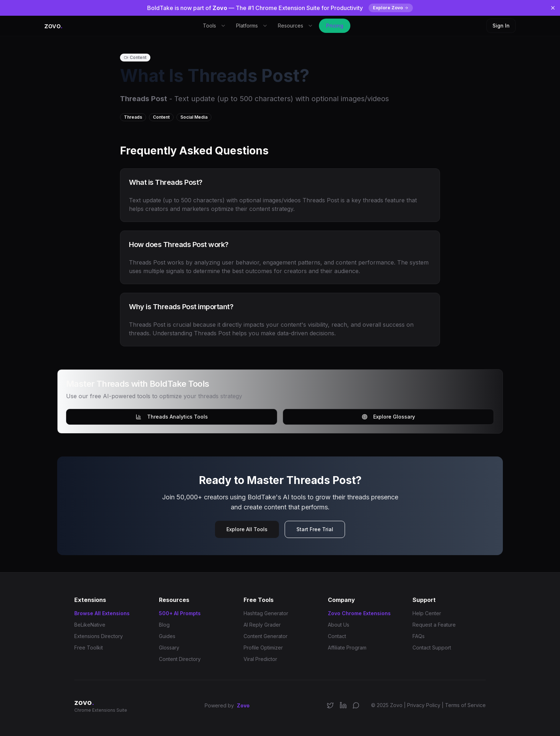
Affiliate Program (347, 648)
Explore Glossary (388, 417)
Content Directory (180, 659)
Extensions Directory (99, 636)
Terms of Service (465, 705)
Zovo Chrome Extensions (359, 613)
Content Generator (266, 636)
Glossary (169, 648)
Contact (337, 636)
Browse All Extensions (102, 613)
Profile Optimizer (263, 648)
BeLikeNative (90, 625)
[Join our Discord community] (356, 705)
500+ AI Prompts (180, 613)
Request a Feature (434, 625)
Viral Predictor (260, 659)
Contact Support (432, 648)
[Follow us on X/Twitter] (330, 705)
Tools (214, 26)
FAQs (419, 636)
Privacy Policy (424, 705)
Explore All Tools (247, 529)
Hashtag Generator (266, 613)
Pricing (335, 26)
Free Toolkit (89, 648)
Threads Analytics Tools (172, 417)
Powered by (227, 706)
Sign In (501, 26)
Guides (167, 636)
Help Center (427, 613)
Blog (164, 625)
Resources (296, 26)
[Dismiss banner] (553, 8)
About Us (339, 625)
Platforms (252, 26)
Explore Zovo (391, 8)
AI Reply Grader (262, 625)
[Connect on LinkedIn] (343, 705)
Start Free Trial (315, 529)
